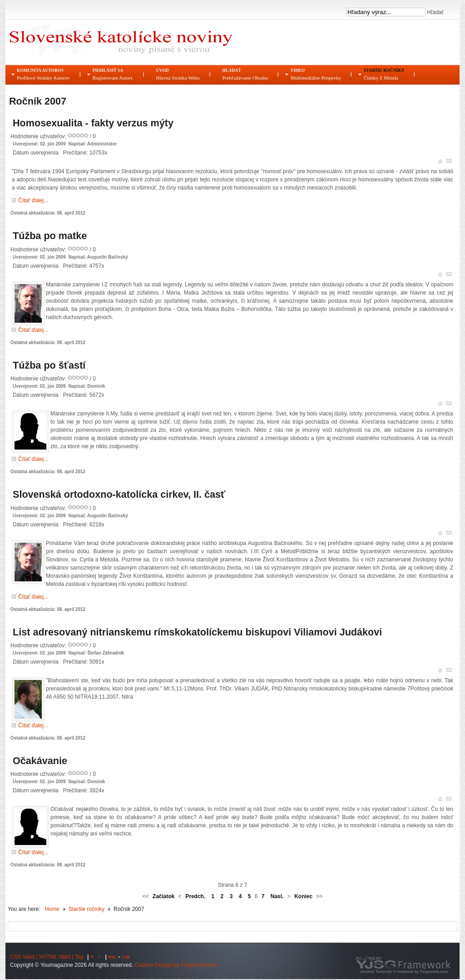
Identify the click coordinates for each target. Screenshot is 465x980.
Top (79, 957)
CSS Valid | (25, 957)
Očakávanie (40, 761)
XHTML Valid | (57, 957)
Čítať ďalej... (33, 200)
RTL (112, 957)
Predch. (195, 896)
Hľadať (435, 12)
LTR (126, 957)
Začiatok (164, 896)
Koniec (303, 896)
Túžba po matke (50, 236)
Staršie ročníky (87, 909)
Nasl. (277, 896)
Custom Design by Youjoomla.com (176, 965)
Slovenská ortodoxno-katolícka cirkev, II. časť (119, 494)
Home (52, 909)
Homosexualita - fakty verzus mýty (93, 123)
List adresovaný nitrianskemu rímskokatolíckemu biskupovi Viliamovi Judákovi (197, 632)
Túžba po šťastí (49, 365)
